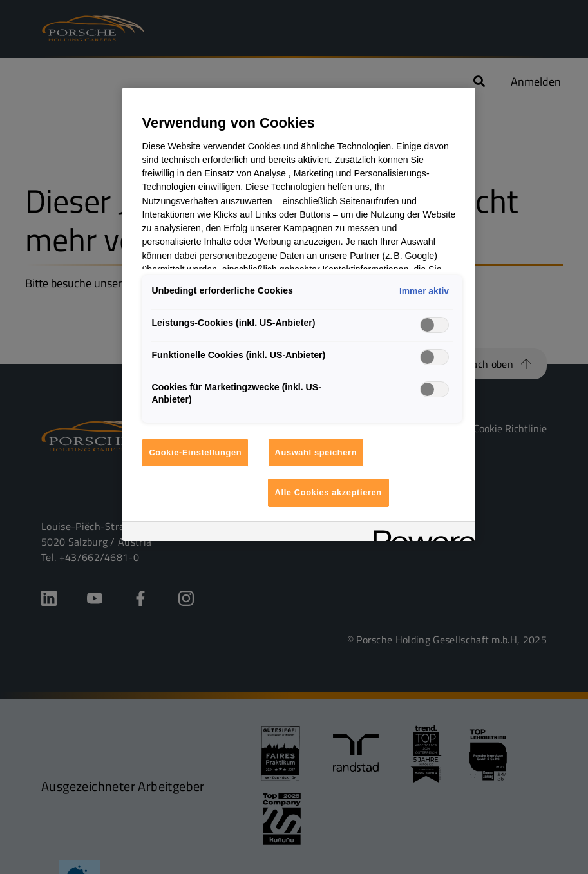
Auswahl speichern (316, 452)
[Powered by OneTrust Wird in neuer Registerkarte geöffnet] (420, 533)
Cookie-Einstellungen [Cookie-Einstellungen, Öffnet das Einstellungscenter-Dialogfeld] (195, 452)
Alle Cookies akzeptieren (328, 492)
